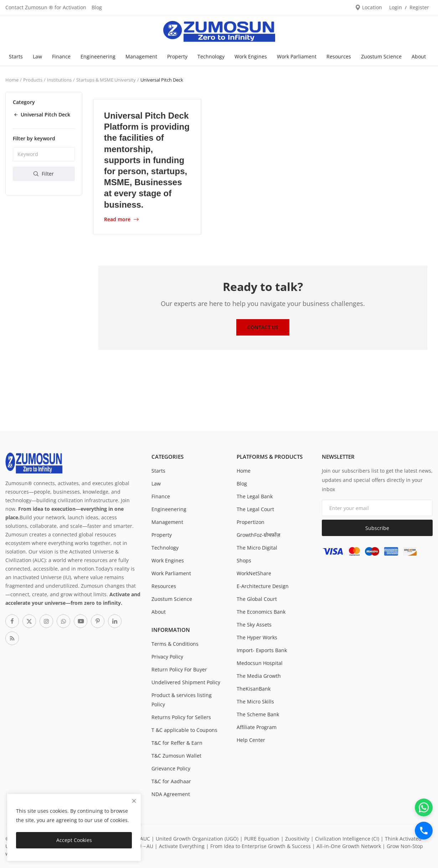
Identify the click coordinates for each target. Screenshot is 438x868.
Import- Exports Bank (262, 650)
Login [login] (396, 7)
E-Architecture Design (263, 586)
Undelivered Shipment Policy (186, 682)
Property (177, 56)
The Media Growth (259, 676)
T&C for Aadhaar (171, 781)
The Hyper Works (257, 637)
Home (12, 80)
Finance (61, 56)
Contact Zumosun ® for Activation (46, 7)
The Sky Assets (254, 625)
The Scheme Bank (258, 714)
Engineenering (98, 56)
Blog (97, 7)
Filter (44, 174)
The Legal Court (255, 509)
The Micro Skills (255, 701)
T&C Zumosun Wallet (176, 756)
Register (419, 7)
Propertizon (251, 522)
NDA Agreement (171, 794)
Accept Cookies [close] (74, 840)
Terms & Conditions (175, 644)
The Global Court (257, 599)
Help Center (251, 740)
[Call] (424, 831)
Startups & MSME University (106, 80)
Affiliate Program (257, 727)
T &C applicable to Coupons (184, 730)
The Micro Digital (257, 548)
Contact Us (263, 327)
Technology (211, 56)
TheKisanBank (254, 689)
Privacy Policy (167, 657)
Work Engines (251, 56)
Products (33, 80)
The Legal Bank (255, 496)
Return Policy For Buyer (179, 669)
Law (37, 56)
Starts (16, 56)
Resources (339, 56)
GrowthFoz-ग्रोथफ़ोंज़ (258, 535)
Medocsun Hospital (260, 663)
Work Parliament (297, 56)
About (419, 56)
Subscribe (377, 528)
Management (141, 56)
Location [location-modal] (369, 7)
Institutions (59, 80)
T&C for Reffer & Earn (177, 743)
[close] (134, 801)
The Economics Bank (261, 612)
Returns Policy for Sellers (181, 717)
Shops (244, 560)
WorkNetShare (254, 573)
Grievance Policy (171, 768)
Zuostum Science (381, 56)
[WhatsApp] (424, 807)
